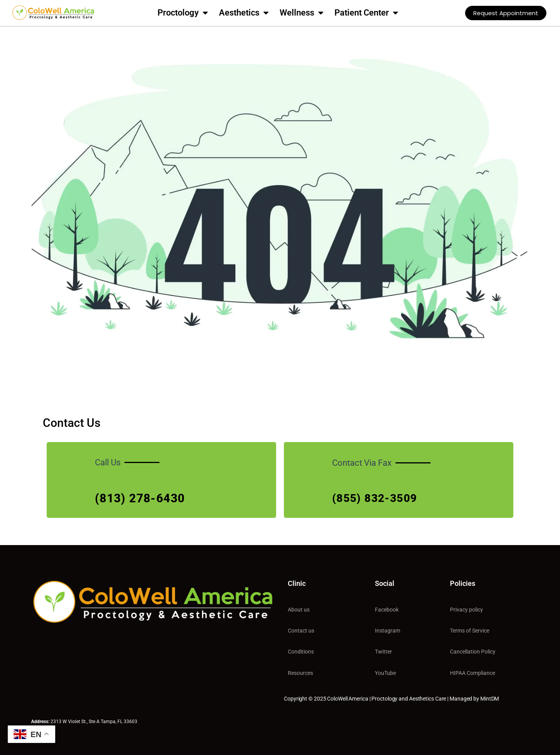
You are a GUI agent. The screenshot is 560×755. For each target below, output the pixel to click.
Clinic (297, 583)
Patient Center (366, 13)
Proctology (183, 13)
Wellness (302, 13)
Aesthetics (244, 13)
